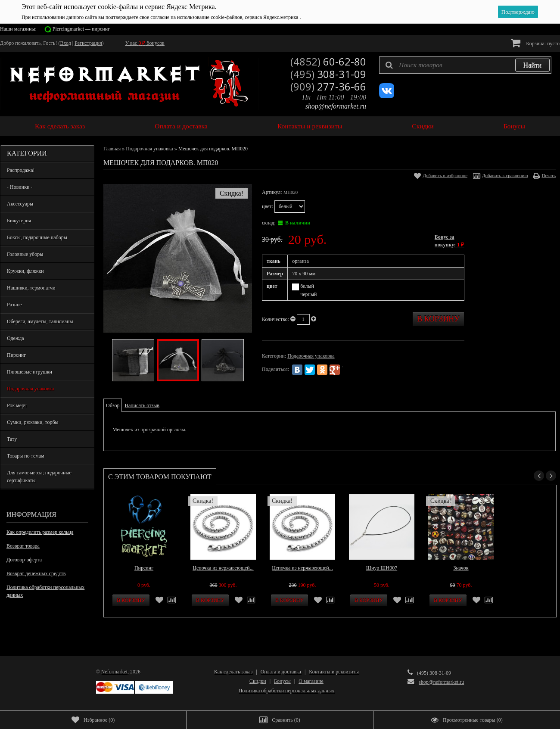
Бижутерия (19, 221)
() (93, 720)
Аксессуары (20, 204)
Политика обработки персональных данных (45, 591)
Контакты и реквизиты (310, 126)
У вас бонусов (145, 43)
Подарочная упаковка (30, 389)
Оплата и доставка (181, 126)
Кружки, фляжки (25, 271)
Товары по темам (26, 456)
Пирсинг (16, 355)
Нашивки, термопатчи (31, 288)
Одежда (16, 338)
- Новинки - (20, 187)
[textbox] (465, 65)
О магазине (311, 681)
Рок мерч (17, 405)
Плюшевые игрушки (30, 372)
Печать (549, 175)
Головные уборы (25, 254)
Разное (14, 305)
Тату (12, 439)
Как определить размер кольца (40, 532)
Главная (112, 149)
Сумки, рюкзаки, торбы (33, 422)
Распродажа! (21, 170)
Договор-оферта (24, 560)
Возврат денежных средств (36, 573)
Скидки (423, 126)
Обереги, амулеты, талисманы (40, 321)
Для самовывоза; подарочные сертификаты (39, 477)
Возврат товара (23, 546)
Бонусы (514, 126)
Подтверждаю (518, 12)
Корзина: (535, 43)
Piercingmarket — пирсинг (81, 29)
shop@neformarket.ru (336, 106)
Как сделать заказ (60, 126)
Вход (66, 43)
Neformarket (114, 672)
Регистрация (88, 43)
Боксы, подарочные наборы (37, 237)
